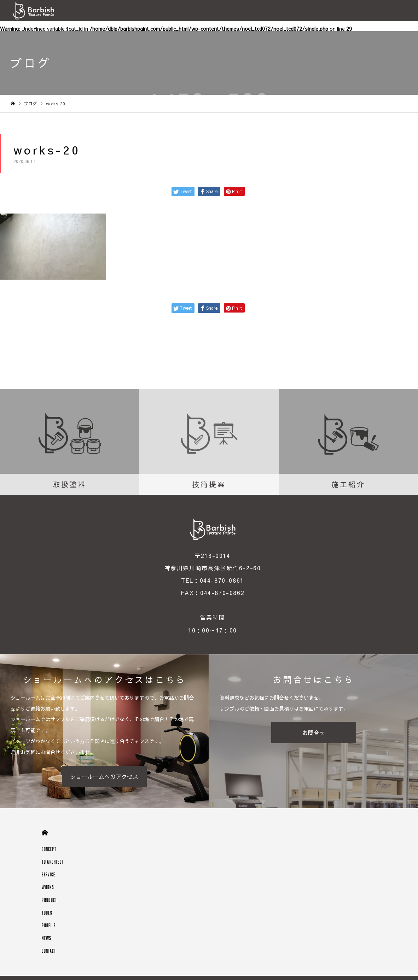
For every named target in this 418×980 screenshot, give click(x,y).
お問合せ (314, 733)
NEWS (47, 938)
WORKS (48, 887)
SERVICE (48, 874)
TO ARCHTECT (53, 862)
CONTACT (49, 951)
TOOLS (47, 913)
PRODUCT (49, 900)
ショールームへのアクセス (104, 776)
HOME (45, 833)
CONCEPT (49, 849)
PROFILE (49, 925)
